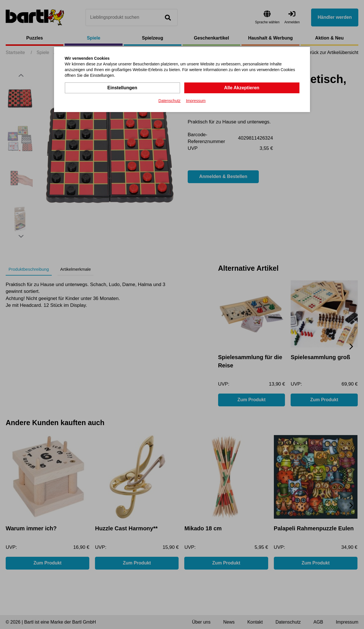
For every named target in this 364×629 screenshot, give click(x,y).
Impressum (196, 101)
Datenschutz (169, 101)
